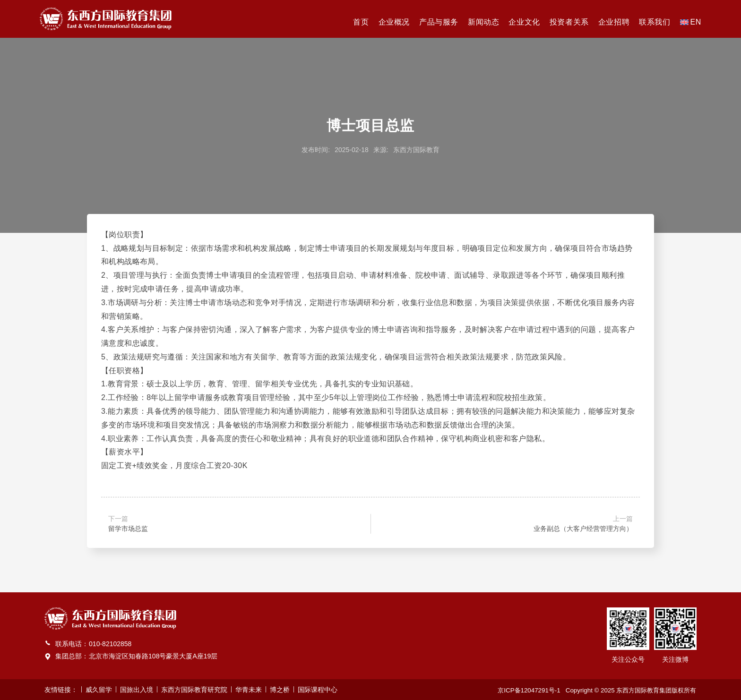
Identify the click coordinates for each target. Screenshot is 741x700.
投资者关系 (569, 22)
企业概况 (394, 22)
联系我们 (655, 22)
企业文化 (524, 22)
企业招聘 (614, 22)
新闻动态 (483, 22)
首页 (361, 22)
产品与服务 (439, 22)
